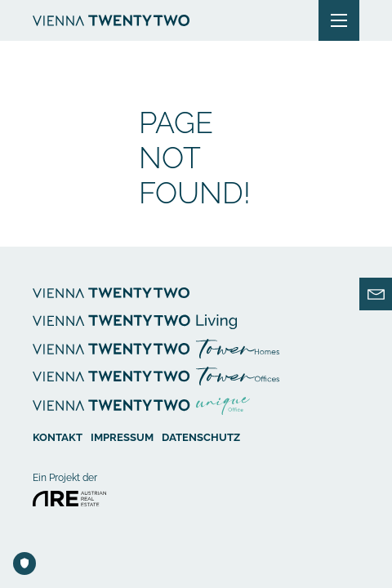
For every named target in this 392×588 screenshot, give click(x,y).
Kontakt (58, 436)
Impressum (122, 436)
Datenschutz (201, 436)
